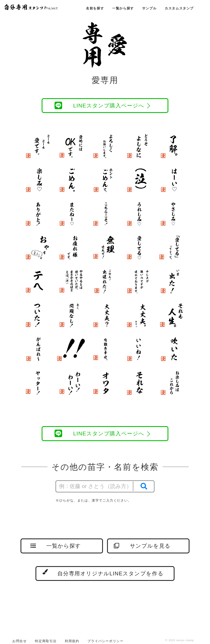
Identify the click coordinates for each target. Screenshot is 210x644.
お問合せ (19, 641)
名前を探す (95, 8)
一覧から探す (123, 8)
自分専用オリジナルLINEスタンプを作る (103, 573)
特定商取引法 (46, 641)
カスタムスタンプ (179, 8)
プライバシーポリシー (105, 641)
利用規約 (72, 641)
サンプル (149, 8)
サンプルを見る (142, 546)
